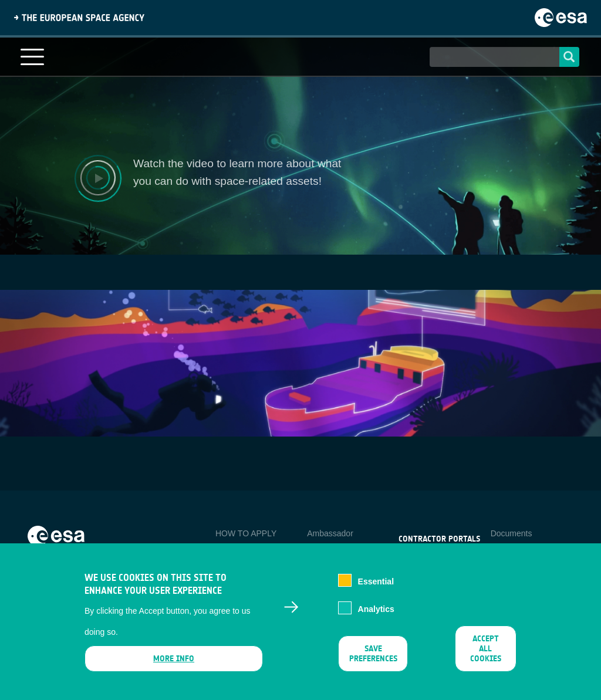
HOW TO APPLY (246, 533)
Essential (376, 581)
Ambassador (330, 533)
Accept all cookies (486, 649)
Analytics (376, 609)
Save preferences (373, 654)
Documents (511, 533)
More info (174, 659)
